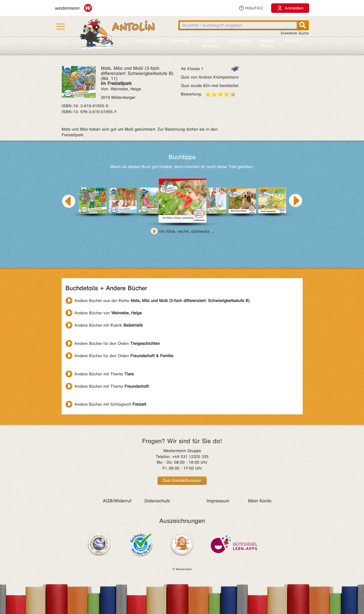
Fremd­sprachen (211, 43)
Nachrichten (240, 41)
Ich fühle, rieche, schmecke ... (186, 231)
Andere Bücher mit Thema (104, 374)
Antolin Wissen (267, 43)
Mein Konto (260, 501)
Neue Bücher (148, 41)
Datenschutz (157, 501)
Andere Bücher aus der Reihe (162, 301)
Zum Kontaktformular (182, 480)
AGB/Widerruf (117, 501)
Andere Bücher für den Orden (117, 343)
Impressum (218, 501)
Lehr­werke (180, 41)
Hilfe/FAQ (251, 8)
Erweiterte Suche (295, 33)
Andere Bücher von (108, 313)
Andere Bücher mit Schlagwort (110, 404)
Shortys (292, 41)
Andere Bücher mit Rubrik (109, 325)
